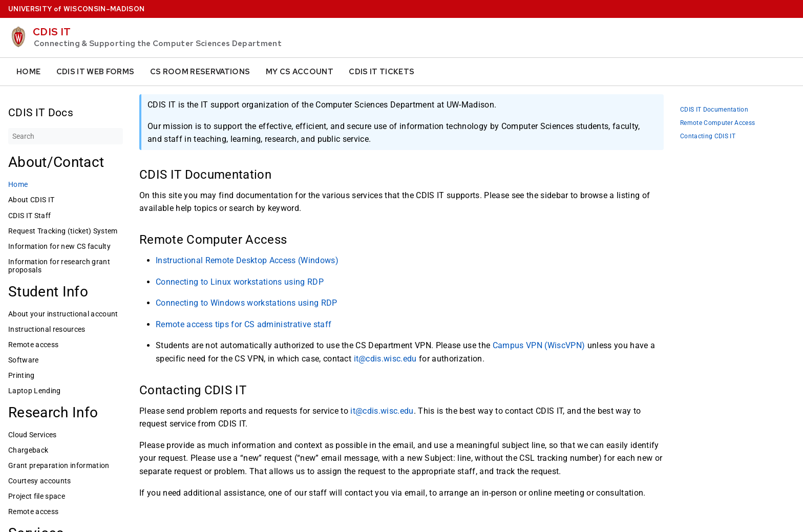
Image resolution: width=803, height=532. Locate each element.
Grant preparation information (59, 465)
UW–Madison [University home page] (76, 9)
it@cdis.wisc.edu (385, 359)
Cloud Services (33, 435)
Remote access (33, 345)
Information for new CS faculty (59, 246)
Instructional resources (47, 329)
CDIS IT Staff (29, 216)
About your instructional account (63, 314)
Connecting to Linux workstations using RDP (240, 281)
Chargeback (28, 450)
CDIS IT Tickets (382, 72)
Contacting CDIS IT (708, 136)
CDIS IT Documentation (714, 110)
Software (24, 360)
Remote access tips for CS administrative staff (244, 324)
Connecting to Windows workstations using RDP (247, 303)
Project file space (37, 496)
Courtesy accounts (40, 481)
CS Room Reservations (200, 72)
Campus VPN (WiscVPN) (539, 345)
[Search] (66, 136)
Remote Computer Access (717, 123)
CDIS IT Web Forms (96, 72)
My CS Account (300, 72)
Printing (22, 375)
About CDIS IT (31, 200)
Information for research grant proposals (59, 266)
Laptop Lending (35, 391)
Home (28, 72)
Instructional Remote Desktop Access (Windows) (247, 260)
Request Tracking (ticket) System (63, 231)
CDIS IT (52, 32)
